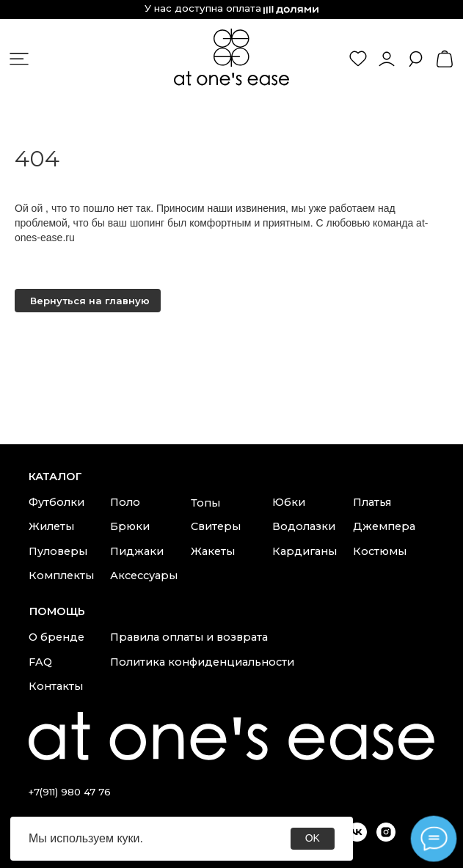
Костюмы (380, 551)
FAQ (40, 662)
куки (128, 838)
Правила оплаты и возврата (189, 637)
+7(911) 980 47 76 (70, 792)
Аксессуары (144, 575)
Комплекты (61, 575)
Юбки (289, 502)
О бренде (56, 637)
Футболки (56, 502)
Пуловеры (58, 551)
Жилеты (51, 526)
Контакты (56, 686)
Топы (205, 503)
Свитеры (216, 526)
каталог (55, 477)
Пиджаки (137, 551)
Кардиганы (305, 551)
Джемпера (384, 526)
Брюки (130, 526)
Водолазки (304, 526)
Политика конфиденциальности (202, 662)
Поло (125, 502)
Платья (372, 502)
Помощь (57, 611)
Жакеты (213, 551)
